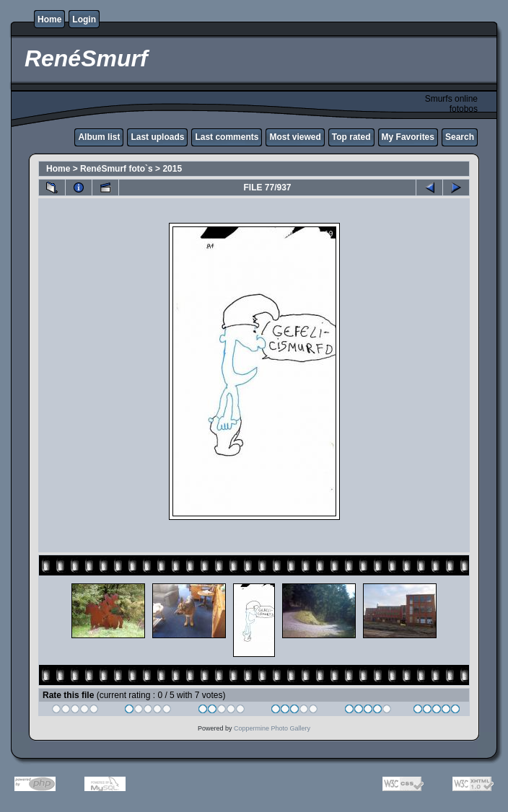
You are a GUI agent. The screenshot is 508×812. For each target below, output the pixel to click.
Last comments (227, 137)
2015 (172, 169)
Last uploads (157, 137)
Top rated (351, 137)
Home (49, 19)
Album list (99, 137)
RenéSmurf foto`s (117, 169)
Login (84, 19)
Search (460, 137)
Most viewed (295, 137)
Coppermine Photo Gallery (272, 728)
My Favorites (408, 137)
